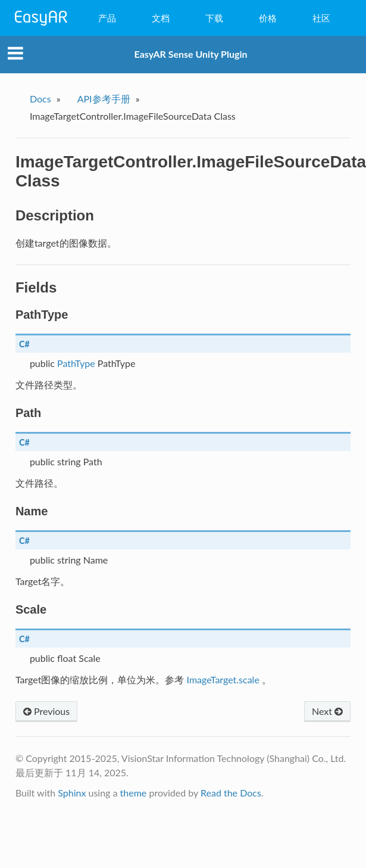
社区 (321, 18)
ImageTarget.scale (223, 679)
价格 (268, 18)
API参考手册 (104, 99)
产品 (107, 18)
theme (134, 793)
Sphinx (72, 793)
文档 (161, 18)
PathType (76, 363)
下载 (214, 18)
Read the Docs (231, 793)
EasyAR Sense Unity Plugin (191, 54)
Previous (46, 711)
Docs (40, 99)
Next (327, 711)
